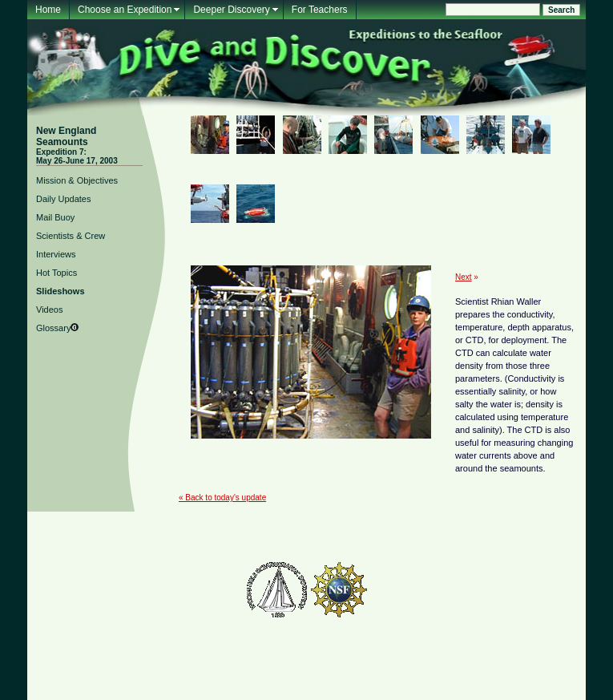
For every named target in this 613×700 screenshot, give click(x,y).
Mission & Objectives (77, 180)
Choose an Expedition (125, 10)
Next (464, 277)
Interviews (56, 254)
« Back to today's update (222, 498)
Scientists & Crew (71, 236)
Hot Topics (56, 273)
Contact (427, 529)
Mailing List (193, 529)
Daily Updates (63, 199)
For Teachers (320, 10)
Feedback (241, 529)
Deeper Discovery (231, 10)
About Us (386, 529)
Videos (49, 310)
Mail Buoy (55, 217)
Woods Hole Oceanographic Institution (307, 548)
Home (48, 10)
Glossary (53, 328)
